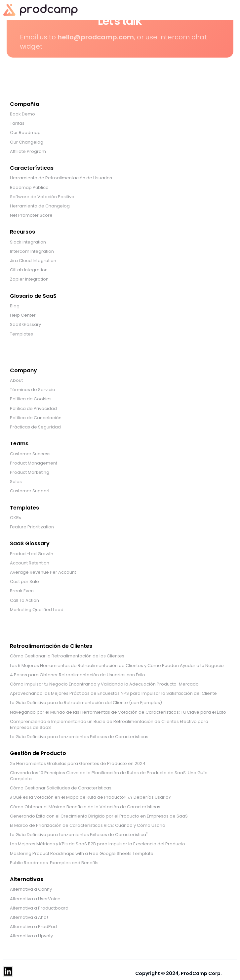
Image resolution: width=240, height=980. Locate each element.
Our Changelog (27, 142)
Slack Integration (28, 242)
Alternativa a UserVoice (35, 899)
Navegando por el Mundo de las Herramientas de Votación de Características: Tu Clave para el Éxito (118, 712)
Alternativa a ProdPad (33, 927)
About (16, 380)
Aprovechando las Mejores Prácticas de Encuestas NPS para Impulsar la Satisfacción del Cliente (113, 693)
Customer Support (30, 491)
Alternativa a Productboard (39, 908)
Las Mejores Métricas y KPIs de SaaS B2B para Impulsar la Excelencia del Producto (98, 844)
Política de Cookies (31, 399)
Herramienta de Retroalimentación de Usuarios (61, 178)
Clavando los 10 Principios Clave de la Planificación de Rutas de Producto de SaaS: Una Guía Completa (109, 776)
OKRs (16, 518)
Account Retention (30, 563)
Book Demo (22, 114)
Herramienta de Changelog (40, 206)
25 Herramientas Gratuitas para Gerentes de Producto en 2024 (78, 764)
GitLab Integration (29, 270)
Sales (16, 482)
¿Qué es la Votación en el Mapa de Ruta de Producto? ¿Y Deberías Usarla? (91, 797)
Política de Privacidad (33, 409)
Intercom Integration (32, 251)
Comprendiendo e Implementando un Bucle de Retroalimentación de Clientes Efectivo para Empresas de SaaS (109, 725)
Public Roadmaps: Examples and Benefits (54, 863)
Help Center (23, 315)
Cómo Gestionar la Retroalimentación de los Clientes (67, 656)
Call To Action (24, 601)
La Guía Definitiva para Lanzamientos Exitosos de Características (79, 737)
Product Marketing (30, 472)
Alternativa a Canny (31, 889)
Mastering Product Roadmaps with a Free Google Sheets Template (82, 854)
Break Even (22, 591)
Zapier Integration (29, 279)
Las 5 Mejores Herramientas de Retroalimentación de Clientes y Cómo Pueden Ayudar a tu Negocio (117, 666)
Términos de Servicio (33, 390)
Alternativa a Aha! (29, 917)
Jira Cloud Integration (33, 261)
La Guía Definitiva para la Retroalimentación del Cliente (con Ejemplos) (86, 703)
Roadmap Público (29, 188)
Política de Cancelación (36, 418)
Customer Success (30, 454)
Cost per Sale (24, 582)
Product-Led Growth (32, 554)
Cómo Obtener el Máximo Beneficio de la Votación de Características (85, 807)
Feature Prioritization (32, 527)
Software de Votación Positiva (42, 197)
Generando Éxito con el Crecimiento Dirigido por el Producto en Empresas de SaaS (99, 816)
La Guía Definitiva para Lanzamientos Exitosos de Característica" (79, 835)
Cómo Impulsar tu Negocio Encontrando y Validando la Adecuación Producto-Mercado (104, 684)
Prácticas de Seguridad (35, 427)
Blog (15, 306)
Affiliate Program (28, 152)
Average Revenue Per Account (43, 572)
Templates (21, 334)
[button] (227, 10)
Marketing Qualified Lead (37, 610)
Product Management (34, 463)
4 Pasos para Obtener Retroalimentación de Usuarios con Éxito (78, 675)
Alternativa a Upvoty (31, 936)
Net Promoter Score (31, 215)
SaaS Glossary (25, 325)
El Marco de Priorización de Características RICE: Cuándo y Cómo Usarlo (88, 825)
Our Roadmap (25, 133)
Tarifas (17, 123)
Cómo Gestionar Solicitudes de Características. (61, 788)
